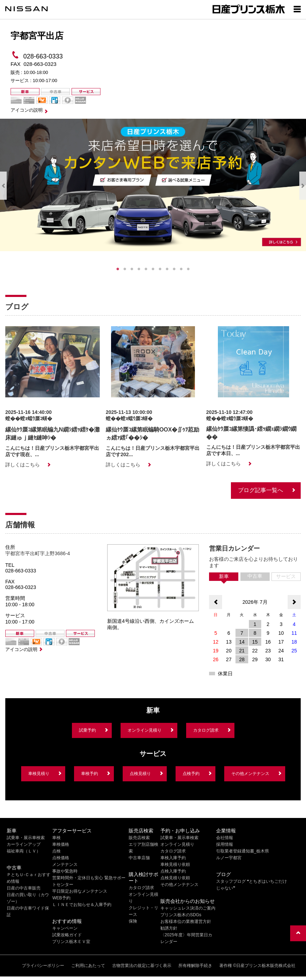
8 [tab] (167, 269)
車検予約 (90, 774)
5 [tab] (146, 269)
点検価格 (61, 858)
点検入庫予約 (173, 871)
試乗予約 (87, 730)
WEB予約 (61, 898)
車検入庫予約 (173, 858)
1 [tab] (118, 269)
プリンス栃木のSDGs (181, 915)
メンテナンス (65, 864)
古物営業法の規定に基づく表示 (142, 966)
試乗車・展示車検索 (26, 838)
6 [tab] (153, 269)
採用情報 (225, 844)
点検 (56, 851)
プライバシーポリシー (43, 966)
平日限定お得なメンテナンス (80, 891)
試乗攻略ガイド (67, 935)
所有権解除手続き (195, 966)
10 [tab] (181, 269)
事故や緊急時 (65, 871)
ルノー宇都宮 (229, 858)
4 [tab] (139, 269)
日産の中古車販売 (24, 888)
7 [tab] (160, 269)
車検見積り (39, 774)
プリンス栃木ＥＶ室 (71, 942)
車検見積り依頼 (175, 864)
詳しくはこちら (23, 465)
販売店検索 (139, 838)
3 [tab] (132, 269)
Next (303, 186)
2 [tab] (125, 269)
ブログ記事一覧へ (261, 490)
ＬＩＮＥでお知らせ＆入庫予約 (82, 905)
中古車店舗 (139, 858)
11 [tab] (188, 269)
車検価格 (61, 844)
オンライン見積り (145, 730)
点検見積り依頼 (175, 878)
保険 (133, 921)
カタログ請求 (206, 730)
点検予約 (191, 774)
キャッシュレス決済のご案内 (188, 908)
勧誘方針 (169, 928)
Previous (3, 186)
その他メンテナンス (250, 774)
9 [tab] (174, 269)
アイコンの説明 (27, 110)
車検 (56, 838)
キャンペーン (65, 928)
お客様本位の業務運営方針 (186, 922)
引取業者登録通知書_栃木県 (243, 851)
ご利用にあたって (88, 966)
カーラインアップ (24, 844)
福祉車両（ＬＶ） (24, 851)
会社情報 (225, 838)
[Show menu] (297, 9)
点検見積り (140, 774)
